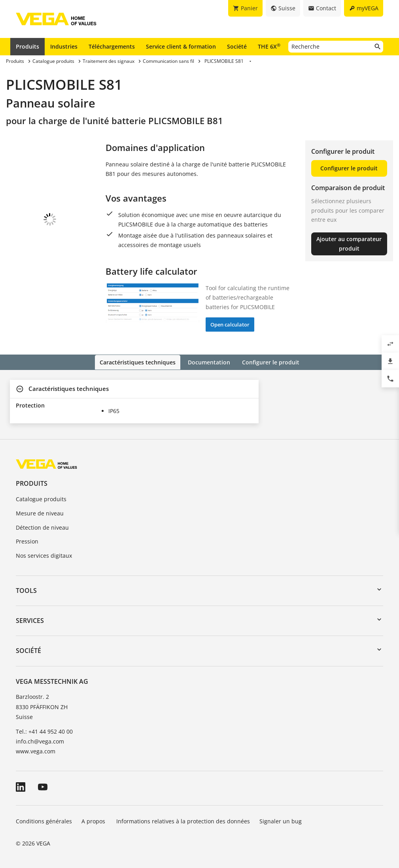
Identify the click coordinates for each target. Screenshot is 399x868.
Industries (64, 46)
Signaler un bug (281, 821)
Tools (26, 590)
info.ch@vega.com (40, 741)
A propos (94, 821)
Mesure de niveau (40, 512)
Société (237, 46)
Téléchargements (112, 46)
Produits (27, 46)
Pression (27, 541)
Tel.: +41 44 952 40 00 (44, 731)
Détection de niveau (42, 527)
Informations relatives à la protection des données (183, 821)
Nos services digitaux (44, 555)
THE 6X (269, 46)
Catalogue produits (41, 498)
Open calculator (230, 325)
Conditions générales (44, 821)
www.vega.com (36, 751)
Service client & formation (181, 46)
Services (30, 620)
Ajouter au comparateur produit (349, 244)
